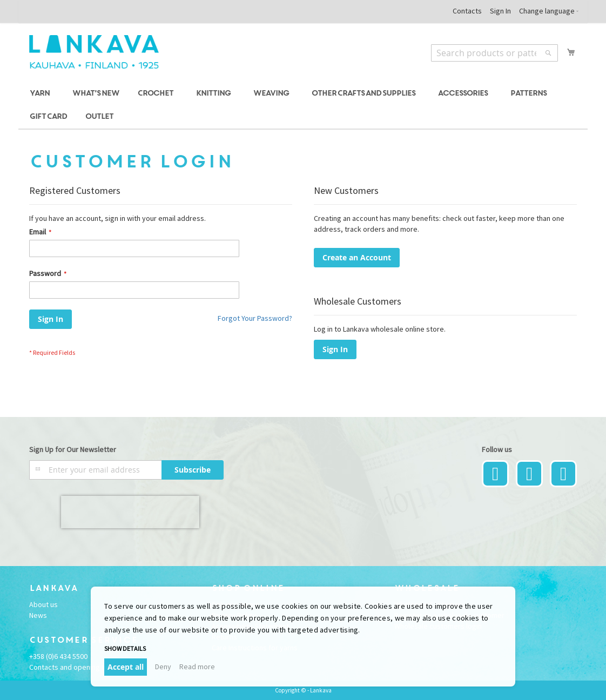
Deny (163, 667)
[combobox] (494, 53)
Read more (197, 667)
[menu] (303, 105)
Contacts (467, 11)
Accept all (126, 667)
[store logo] (94, 52)
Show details (125, 648)
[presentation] (130, 512)
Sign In (500, 11)
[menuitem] (41, 94)
